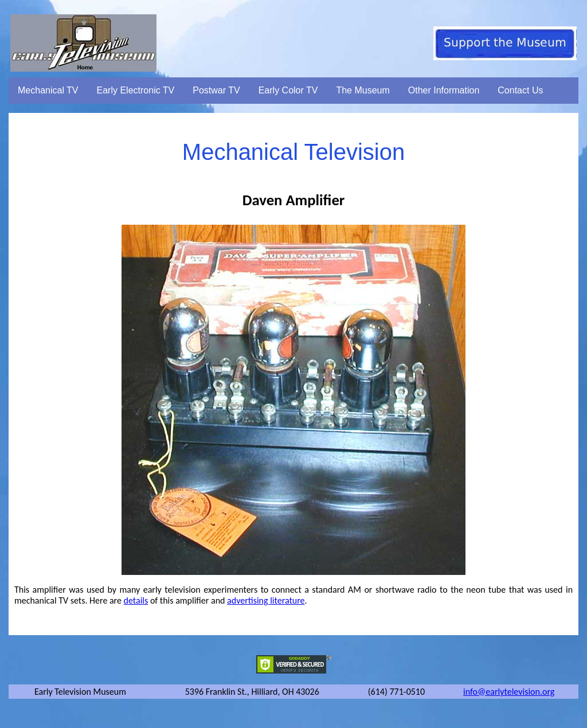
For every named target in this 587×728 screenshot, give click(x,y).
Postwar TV (216, 90)
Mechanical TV (48, 90)
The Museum (363, 90)
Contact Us (520, 90)
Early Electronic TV (136, 90)
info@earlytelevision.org (509, 692)
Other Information (444, 90)
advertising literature (266, 600)
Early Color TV (288, 90)
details (136, 600)
